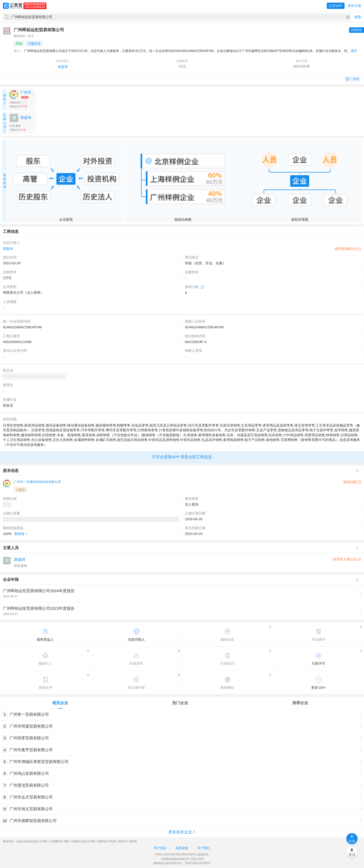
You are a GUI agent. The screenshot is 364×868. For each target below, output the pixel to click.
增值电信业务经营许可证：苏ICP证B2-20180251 (182, 863)
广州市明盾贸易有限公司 (31, 726)
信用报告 (356, 30)
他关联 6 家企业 (347, 559)
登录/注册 (354, 6)
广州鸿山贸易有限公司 (29, 773)
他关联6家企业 (348, 249)
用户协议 (160, 848)
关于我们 (204, 848)
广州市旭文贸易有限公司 (31, 809)
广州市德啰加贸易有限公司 (33, 821)
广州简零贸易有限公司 (29, 738)
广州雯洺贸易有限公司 (29, 785)
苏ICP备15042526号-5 (184, 854)
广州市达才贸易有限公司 (31, 797)
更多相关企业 (182, 832)
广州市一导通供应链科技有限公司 (37, 482)
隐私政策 (182, 848)
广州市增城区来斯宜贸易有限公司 (39, 762)
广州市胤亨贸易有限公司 (31, 750)
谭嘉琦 (63, 67)
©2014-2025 (163, 854)
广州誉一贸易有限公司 (29, 714)
